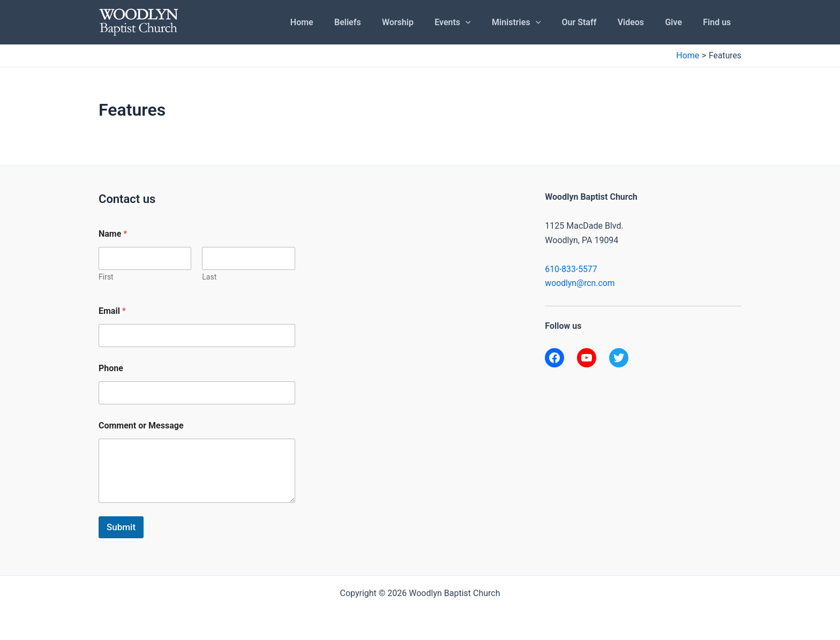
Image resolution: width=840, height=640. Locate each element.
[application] (487, 22)
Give (679, 22)
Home (335, 22)
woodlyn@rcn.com (580, 283)
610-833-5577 (571, 269)
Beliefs (377, 22)
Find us (719, 22)
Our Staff (593, 22)
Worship (423, 22)
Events (474, 22)
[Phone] (197, 393)
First (106, 277)
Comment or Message (141, 426)
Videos (640, 22)
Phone (111, 368)
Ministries (534, 22)
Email (112, 311)
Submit (121, 527)
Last (209, 277)
